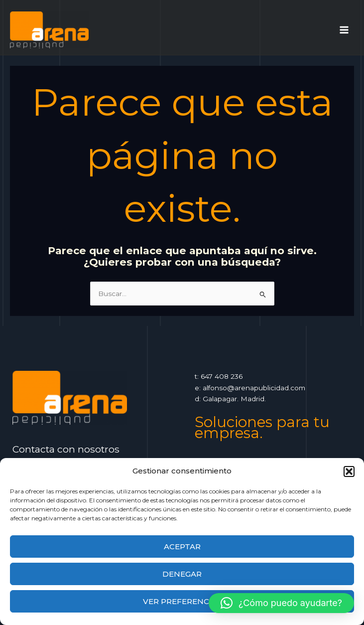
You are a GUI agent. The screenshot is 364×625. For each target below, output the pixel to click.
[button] (349, 471)
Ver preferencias (182, 601)
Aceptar (182, 547)
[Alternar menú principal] (344, 30)
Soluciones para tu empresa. (262, 428)
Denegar (182, 574)
